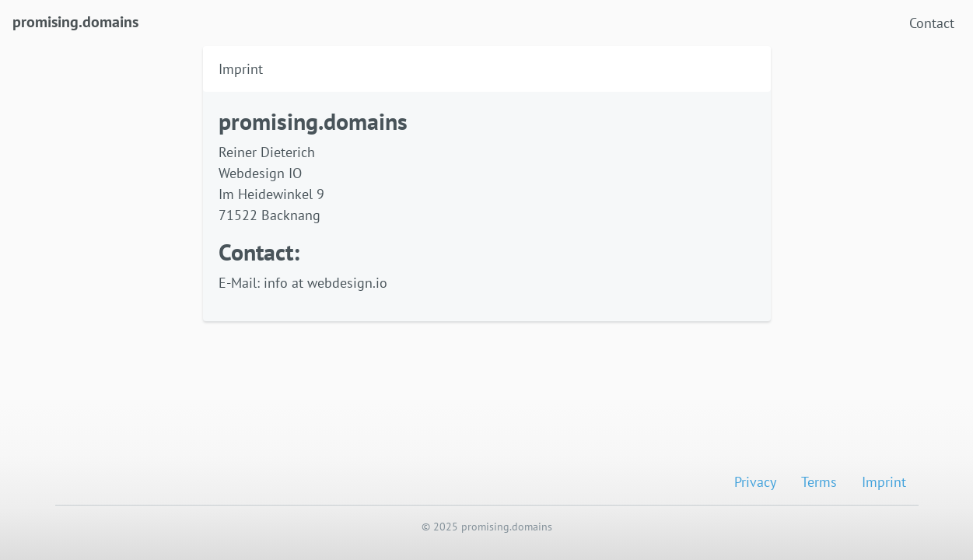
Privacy (755, 482)
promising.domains (75, 21)
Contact (932, 23)
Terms (819, 482)
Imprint (884, 482)
